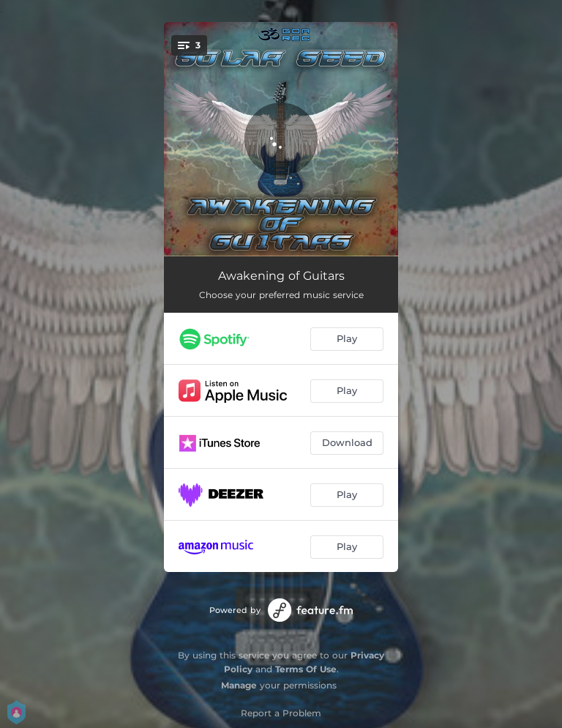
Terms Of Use (306, 669)
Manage (239, 685)
